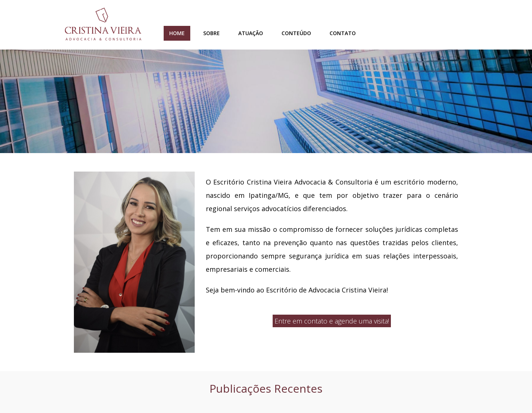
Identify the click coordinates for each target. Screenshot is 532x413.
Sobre (212, 33)
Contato (343, 33)
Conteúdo (296, 33)
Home (177, 33)
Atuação (251, 33)
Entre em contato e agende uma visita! (332, 321)
